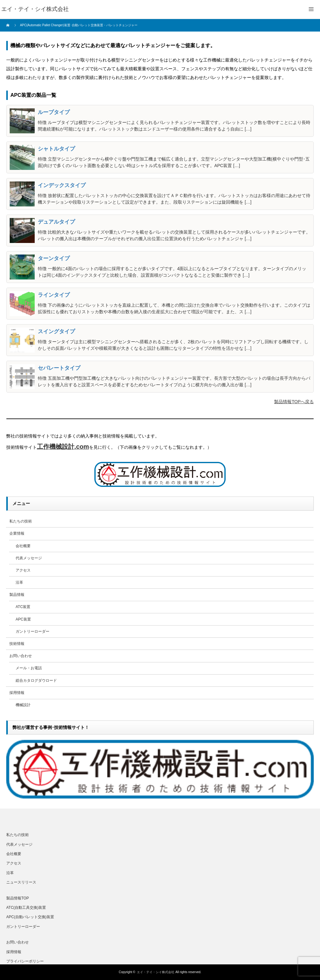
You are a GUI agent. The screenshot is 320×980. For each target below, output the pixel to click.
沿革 (19, 582)
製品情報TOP (17, 898)
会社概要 (23, 546)
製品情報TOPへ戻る (294, 402)
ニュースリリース (21, 882)
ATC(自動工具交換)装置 (26, 908)
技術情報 (17, 644)
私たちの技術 (21, 521)
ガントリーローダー (32, 631)
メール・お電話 (29, 668)
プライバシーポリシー (25, 961)
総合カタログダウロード (36, 681)
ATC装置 (23, 607)
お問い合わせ (21, 656)
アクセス (23, 570)
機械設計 (23, 705)
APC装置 (23, 619)
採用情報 (17, 693)
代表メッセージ (29, 558)
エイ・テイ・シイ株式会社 (156, 972)
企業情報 (17, 533)
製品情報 (17, 595)
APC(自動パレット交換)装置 (30, 917)
